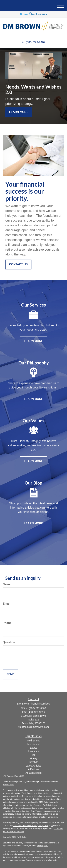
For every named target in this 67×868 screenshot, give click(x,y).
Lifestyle (33, 762)
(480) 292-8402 (33, 42)
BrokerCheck (8, 785)
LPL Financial (51, 843)
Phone (7, 623)
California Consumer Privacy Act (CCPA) (31, 826)
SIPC (46, 846)
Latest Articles (33, 766)
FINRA (40, 846)
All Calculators (33, 773)
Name (7, 584)
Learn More (19, 112)
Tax (34, 755)
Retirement (33, 741)
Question (9, 642)
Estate (34, 748)
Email (7, 604)
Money (33, 758)
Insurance (33, 751)
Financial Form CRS (15, 776)
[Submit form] (10, 674)
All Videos (33, 769)
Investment (33, 744)
